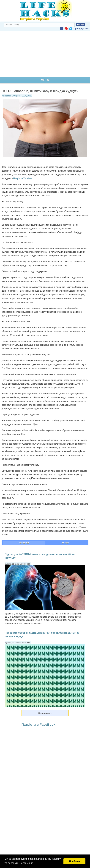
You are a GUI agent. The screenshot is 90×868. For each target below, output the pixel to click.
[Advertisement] (45, 54)
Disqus (66, 543)
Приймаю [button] (74, 861)
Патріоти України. (23, 178)
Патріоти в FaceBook (38, 724)
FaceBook (24, 543)
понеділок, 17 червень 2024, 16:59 (17, 96)
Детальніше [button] (26, 863)
